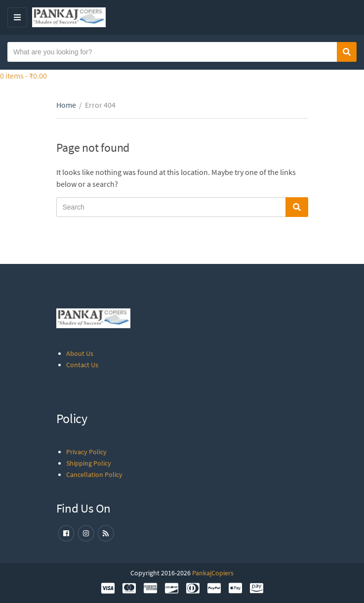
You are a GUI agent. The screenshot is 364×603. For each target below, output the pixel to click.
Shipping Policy (89, 463)
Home (66, 105)
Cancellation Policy (94, 474)
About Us (80, 353)
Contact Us (82, 365)
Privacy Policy (86, 452)
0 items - (23, 76)
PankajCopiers (213, 573)
